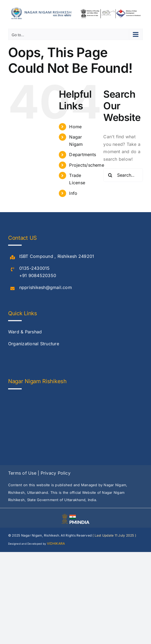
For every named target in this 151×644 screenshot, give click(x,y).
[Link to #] (12, 258)
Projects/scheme (87, 165)
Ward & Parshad (25, 332)
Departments (83, 155)
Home (75, 127)
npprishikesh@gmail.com (46, 287)
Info (73, 193)
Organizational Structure (34, 344)
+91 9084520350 (38, 275)
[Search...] (123, 175)
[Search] (110, 175)
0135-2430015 (35, 268)
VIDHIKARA (56, 543)
